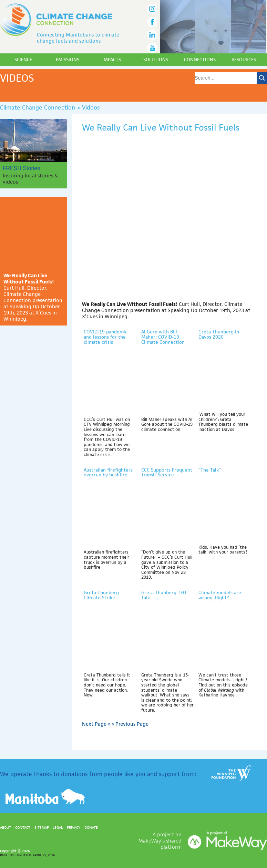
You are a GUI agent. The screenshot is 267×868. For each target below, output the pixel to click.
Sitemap (42, 827)
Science (23, 60)
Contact (23, 827)
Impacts (112, 60)
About (6, 827)
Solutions (156, 60)
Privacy (74, 827)
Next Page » (96, 724)
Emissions (68, 60)
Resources (244, 60)
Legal (58, 827)
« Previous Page (130, 724)
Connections (200, 60)
